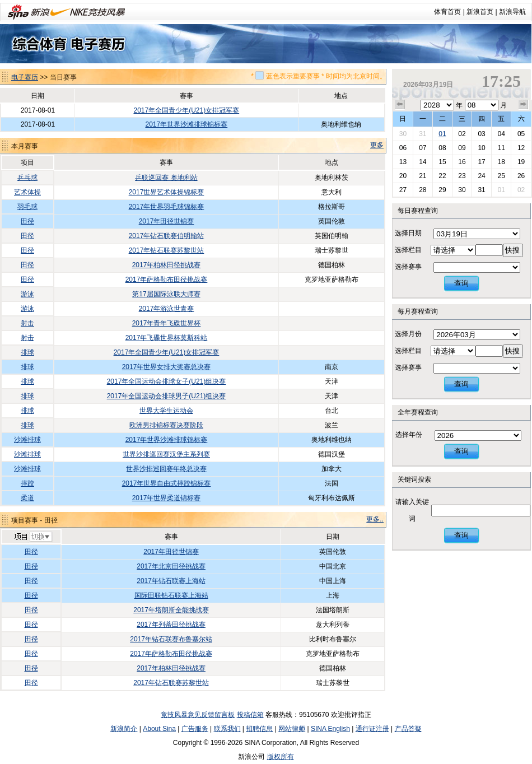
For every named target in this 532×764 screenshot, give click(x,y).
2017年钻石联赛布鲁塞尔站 (171, 639)
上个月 (400, 105)
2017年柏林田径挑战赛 (167, 265)
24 (481, 176)
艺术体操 (27, 192)
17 (481, 162)
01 (442, 134)
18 (501, 162)
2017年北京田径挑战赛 (171, 566)
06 (403, 148)
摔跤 (27, 483)
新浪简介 (124, 729)
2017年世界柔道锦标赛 (167, 498)
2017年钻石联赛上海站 (171, 581)
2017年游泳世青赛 (167, 309)
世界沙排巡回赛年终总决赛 (166, 469)
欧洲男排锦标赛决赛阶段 (166, 425)
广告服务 (195, 729)
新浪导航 (512, 12)
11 (501, 148)
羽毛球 (27, 207)
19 (521, 162)
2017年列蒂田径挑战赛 (171, 625)
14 (423, 162)
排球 (27, 352)
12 (521, 148)
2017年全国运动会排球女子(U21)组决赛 (167, 381)
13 (403, 162)
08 (442, 148)
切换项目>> (33, 537)
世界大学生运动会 (166, 411)
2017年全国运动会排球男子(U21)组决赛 (167, 396)
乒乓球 (27, 178)
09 (462, 148)
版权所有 (281, 757)
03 (481, 134)
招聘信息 (259, 729)
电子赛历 (25, 77)
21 (423, 176)
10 (481, 148)
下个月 (524, 105)
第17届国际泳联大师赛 (166, 294)
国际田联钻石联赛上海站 (171, 595)
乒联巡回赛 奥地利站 (166, 178)
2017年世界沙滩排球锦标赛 (186, 124)
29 (442, 190)
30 (403, 134)
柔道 (27, 498)
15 (442, 162)
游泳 (27, 294)
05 (521, 134)
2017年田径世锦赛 (167, 221)
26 (521, 176)
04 (501, 134)
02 (462, 134)
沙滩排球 (27, 440)
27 (403, 190)
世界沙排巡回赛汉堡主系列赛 (166, 454)
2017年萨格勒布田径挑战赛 (167, 279)
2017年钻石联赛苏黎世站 (167, 250)
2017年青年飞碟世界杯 (167, 323)
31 (423, 134)
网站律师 (292, 729)
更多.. (375, 519)
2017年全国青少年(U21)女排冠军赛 (186, 110)
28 (423, 190)
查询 (461, 283)
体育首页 (447, 12)
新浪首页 (480, 12)
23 (462, 176)
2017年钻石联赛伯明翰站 (167, 236)
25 (501, 176)
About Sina (159, 729)
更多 (377, 145)
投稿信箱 (250, 715)
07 (423, 148)
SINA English (330, 729)
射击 (27, 323)
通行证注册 (372, 729)
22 (442, 176)
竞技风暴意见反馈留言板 (198, 715)
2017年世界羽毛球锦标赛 (167, 207)
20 (403, 176)
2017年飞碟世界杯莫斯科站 (167, 338)
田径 (27, 221)
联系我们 (227, 729)
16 (462, 162)
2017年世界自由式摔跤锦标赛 (167, 483)
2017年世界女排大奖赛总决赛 (167, 367)
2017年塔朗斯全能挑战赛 (171, 610)
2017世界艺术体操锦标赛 (167, 192)
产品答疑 (408, 729)
